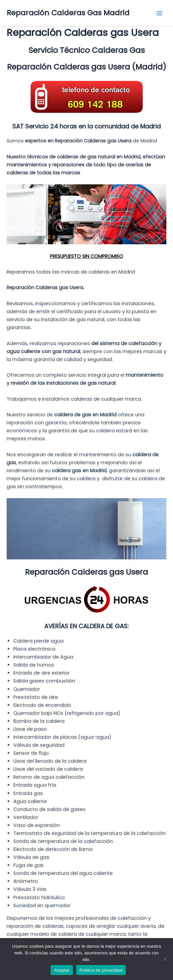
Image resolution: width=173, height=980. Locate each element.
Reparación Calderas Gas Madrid (68, 13)
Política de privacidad (101, 970)
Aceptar (62, 970)
